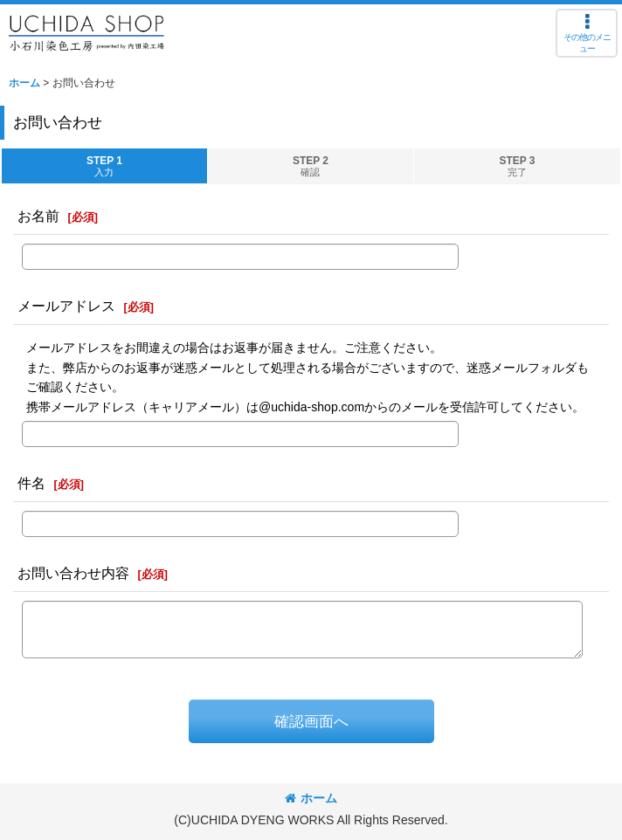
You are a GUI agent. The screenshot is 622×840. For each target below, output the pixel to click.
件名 (31, 483)
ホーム (311, 798)
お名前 (38, 216)
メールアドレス (66, 306)
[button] (587, 33)
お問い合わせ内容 (73, 573)
